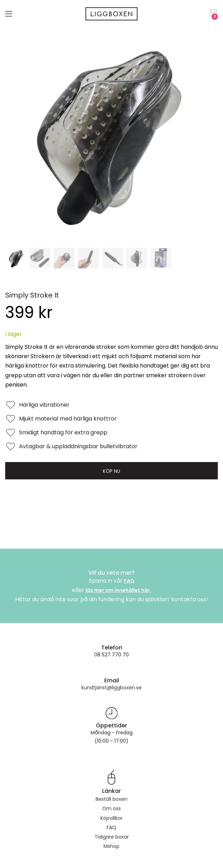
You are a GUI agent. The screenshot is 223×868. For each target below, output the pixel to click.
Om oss (111, 808)
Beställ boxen (111, 799)
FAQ (129, 581)
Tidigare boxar (112, 837)
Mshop (111, 846)
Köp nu (111, 471)
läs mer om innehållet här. (118, 590)
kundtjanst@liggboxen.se (111, 688)
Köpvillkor (111, 818)
